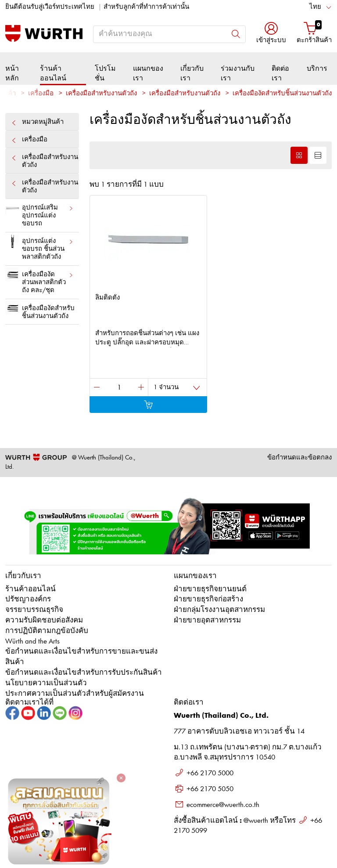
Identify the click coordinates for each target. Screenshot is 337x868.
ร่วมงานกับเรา (238, 74)
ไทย (315, 7)
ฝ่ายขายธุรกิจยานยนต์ (210, 589)
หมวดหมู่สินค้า (42, 122)
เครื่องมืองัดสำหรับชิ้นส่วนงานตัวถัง (40, 310)
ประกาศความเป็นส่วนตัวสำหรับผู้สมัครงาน (75, 694)
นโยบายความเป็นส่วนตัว (46, 683)
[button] (271, 34)
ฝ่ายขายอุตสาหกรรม (207, 620)
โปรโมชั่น (105, 74)
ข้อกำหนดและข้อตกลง (299, 458)
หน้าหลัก (12, 74)
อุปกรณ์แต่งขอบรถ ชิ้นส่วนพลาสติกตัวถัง (39, 247)
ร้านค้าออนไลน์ (53, 74)
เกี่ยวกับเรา (192, 74)
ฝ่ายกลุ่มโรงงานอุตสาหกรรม (219, 610)
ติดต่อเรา (280, 74)
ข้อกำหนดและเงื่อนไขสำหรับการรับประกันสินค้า (84, 673)
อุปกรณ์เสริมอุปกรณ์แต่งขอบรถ (39, 214)
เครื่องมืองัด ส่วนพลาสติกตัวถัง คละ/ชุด (39, 281)
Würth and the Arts (32, 642)
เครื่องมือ (41, 94)
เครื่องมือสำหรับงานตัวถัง (44, 161)
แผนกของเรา (148, 74)
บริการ (317, 69)
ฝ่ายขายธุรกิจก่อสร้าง (208, 599)
